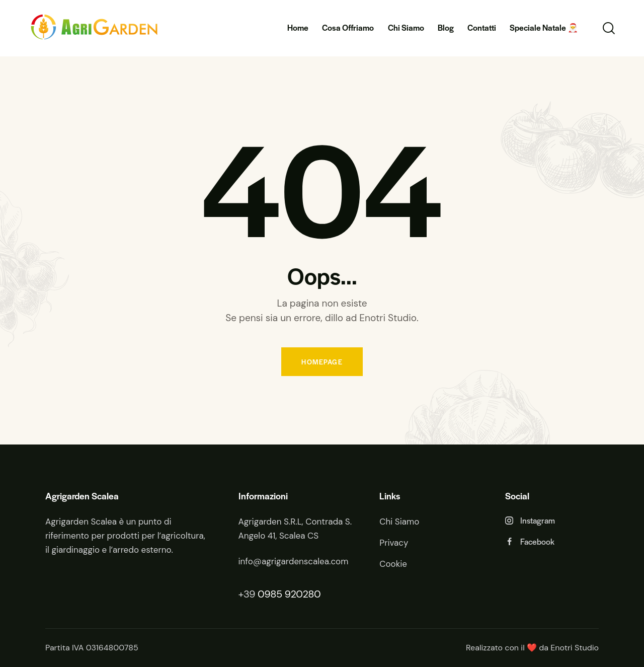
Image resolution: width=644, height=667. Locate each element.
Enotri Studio (575, 648)
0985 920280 (289, 594)
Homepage (322, 362)
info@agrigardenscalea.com (294, 561)
